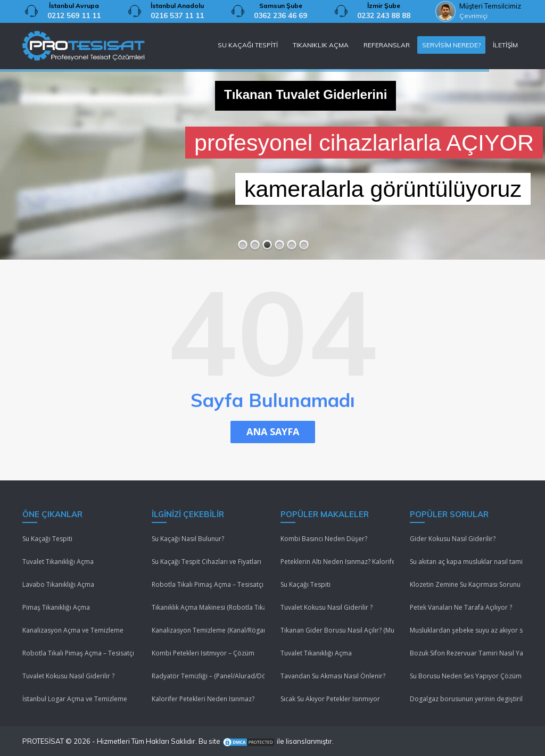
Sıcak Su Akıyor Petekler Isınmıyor (330, 699)
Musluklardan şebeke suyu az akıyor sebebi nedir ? (466, 630)
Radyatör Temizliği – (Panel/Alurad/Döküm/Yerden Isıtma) (208, 676)
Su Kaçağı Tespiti (47, 539)
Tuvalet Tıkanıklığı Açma (58, 562)
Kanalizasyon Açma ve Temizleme (73, 630)
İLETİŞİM (505, 45)
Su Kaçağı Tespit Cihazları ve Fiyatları (207, 562)
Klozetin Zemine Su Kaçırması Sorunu (465, 584)
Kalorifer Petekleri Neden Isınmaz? (203, 699)
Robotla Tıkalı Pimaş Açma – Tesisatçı (78, 653)
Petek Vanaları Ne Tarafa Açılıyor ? (461, 607)
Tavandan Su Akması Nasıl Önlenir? (333, 676)
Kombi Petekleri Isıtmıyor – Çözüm (203, 653)
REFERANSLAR (387, 45)
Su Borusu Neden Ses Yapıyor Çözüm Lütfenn (466, 676)
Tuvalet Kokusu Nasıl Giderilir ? (68, 676)
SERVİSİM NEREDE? (451, 45)
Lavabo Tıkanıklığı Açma (58, 584)
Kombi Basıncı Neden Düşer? (324, 539)
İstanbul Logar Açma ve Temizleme (75, 699)
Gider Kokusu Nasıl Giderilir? (453, 539)
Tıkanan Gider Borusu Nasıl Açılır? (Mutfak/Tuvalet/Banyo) (337, 630)
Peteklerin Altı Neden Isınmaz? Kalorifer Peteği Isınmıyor (337, 562)
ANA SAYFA (273, 431)
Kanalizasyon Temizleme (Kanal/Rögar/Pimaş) (208, 630)
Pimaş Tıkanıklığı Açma (56, 607)
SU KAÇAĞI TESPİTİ (248, 45)
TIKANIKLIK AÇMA (321, 45)
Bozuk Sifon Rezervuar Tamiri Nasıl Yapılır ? (466, 653)
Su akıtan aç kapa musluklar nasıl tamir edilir (466, 562)
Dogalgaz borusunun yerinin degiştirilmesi (466, 699)
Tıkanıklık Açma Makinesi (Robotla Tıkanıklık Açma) (208, 607)
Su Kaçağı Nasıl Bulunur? (188, 539)
